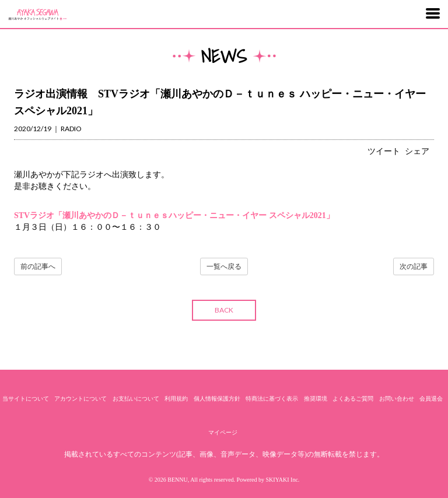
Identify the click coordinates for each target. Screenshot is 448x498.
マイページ (223, 432)
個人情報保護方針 (217, 399)
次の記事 (414, 266)
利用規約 (176, 399)
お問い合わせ (397, 399)
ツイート (384, 151)
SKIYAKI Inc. (283, 480)
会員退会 (431, 399)
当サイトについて (26, 399)
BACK (224, 310)
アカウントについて (80, 399)
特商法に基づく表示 (272, 399)
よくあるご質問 (353, 399)
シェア (417, 151)
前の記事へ (38, 266)
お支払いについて (136, 399)
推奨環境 (316, 399)
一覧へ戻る (224, 266)
